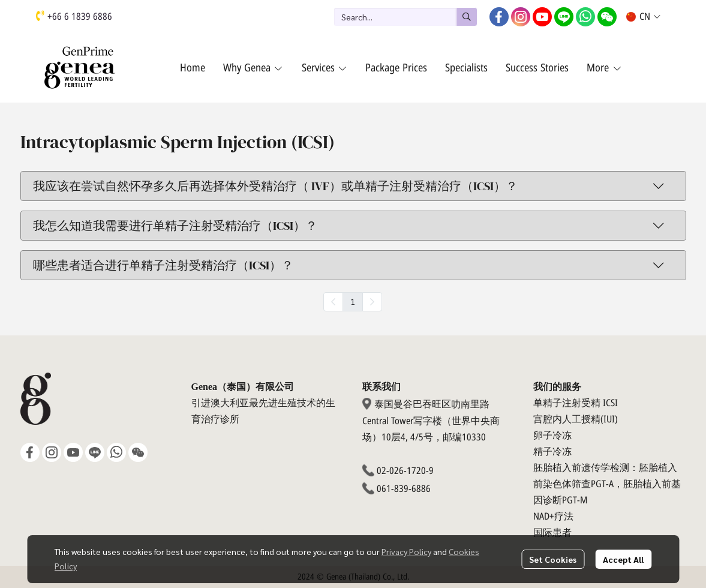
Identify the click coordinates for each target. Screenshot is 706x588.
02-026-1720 (401, 471)
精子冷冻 (552, 452)
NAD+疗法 (553, 517)
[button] (405, 17)
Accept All (623, 559)
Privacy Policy (406, 551)
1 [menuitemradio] (353, 301)
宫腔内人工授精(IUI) (576, 419)
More (604, 68)
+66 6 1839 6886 (80, 17)
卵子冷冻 (552, 436)
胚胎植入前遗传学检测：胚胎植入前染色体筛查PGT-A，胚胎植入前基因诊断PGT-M (607, 484)
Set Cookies (553, 559)
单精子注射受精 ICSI (576, 403)
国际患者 (552, 533)
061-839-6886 (404, 489)
